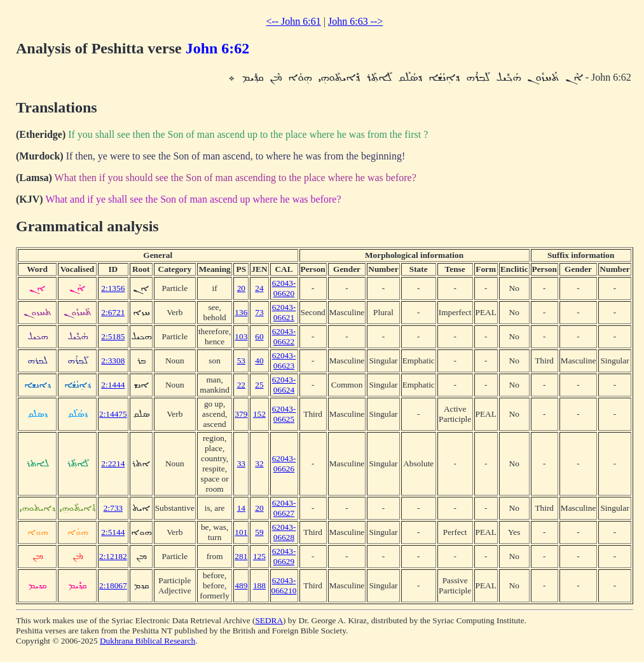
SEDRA (269, 620)
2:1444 (113, 385)
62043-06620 (284, 288)
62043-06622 (284, 336)
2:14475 (113, 414)
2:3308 (113, 361)
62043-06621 (284, 312)
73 (259, 312)
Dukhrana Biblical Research (147, 641)
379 (241, 414)
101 (241, 532)
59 (259, 532)
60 (259, 336)
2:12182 (113, 556)
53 (241, 361)
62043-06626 (284, 463)
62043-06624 (284, 385)
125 (259, 556)
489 (241, 585)
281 (241, 556)
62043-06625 (284, 414)
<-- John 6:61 (293, 21)
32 (259, 463)
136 (241, 312)
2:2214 (113, 463)
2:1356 (113, 288)
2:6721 (113, 312)
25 (259, 385)
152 (259, 414)
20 (241, 288)
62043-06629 (284, 556)
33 (241, 463)
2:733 (113, 508)
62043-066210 (284, 585)
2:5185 (113, 336)
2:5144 (113, 532)
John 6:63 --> (355, 21)
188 (259, 585)
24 (259, 288)
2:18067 (113, 585)
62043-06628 (284, 532)
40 (259, 361)
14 (241, 508)
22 (241, 385)
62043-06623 (284, 361)
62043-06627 (284, 508)
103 (241, 336)
